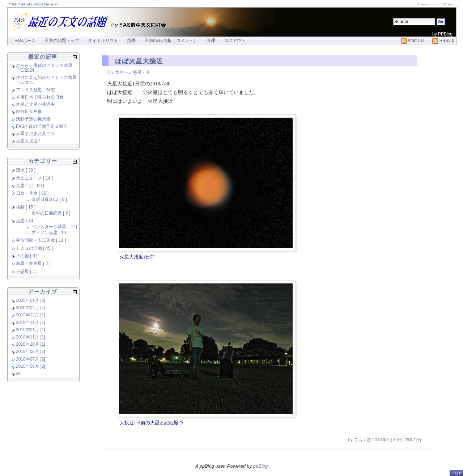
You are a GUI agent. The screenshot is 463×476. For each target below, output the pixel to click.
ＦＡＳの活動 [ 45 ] (34, 248)
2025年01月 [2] (31, 300)
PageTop (456, 473)
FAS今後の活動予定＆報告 (42, 126)
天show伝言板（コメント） (171, 41)
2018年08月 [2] (31, 351)
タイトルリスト (103, 41)
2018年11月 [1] (31, 337)
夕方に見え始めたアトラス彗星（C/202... (46, 80)
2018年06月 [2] (31, 366)
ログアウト (235, 41)
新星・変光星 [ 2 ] (33, 264)
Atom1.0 (412, 41)
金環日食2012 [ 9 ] (49, 199)
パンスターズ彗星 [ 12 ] (54, 227)
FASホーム (25, 41)
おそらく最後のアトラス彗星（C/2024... (44, 68)
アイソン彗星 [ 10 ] (50, 233)
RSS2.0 (443, 41)
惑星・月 (141, 72)
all (18, 374)
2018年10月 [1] (31, 344)
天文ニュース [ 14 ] (34, 178)
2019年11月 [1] (31, 323)
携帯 (131, 41)
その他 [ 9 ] (27, 256)
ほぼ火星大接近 (139, 61)
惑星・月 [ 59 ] (30, 186)
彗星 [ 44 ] (26, 221)
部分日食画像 (29, 111)
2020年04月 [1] (31, 308)
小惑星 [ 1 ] (27, 271)
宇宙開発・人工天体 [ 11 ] (41, 240)
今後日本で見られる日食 (40, 97)
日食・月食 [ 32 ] (32, 193)
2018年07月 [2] (31, 359)
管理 (211, 41)
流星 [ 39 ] (26, 170)
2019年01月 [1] (31, 330)
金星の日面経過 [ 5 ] (51, 213)
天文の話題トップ (62, 41)
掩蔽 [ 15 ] (26, 207)
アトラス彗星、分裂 (35, 90)
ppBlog (260, 466)
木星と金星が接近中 (35, 104)
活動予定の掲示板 (33, 119)
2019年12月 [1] (31, 315)
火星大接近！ (29, 141)
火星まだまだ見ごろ (35, 134)
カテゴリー (117, 72)
